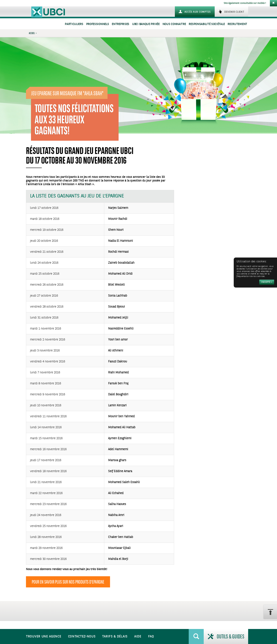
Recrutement (237, 24)
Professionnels (98, 24)
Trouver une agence (44, 637)
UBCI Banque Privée (146, 24)
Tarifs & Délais (115, 637)
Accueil (32, 33)
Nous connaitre (174, 24)
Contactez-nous (82, 637)
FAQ (151, 637)
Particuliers (74, 24)
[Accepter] (267, 282)
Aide (138, 637)
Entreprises (121, 24)
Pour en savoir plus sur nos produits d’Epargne (68, 582)
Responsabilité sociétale (207, 24)
